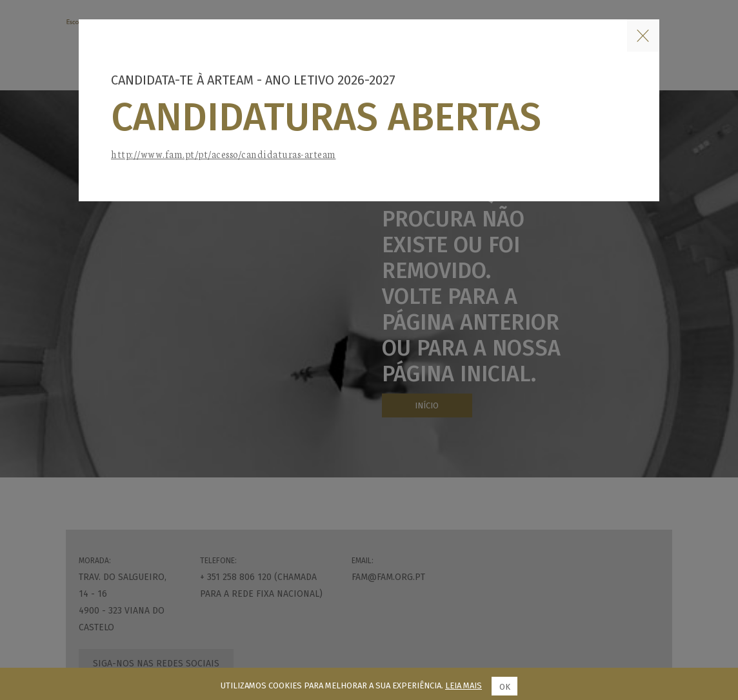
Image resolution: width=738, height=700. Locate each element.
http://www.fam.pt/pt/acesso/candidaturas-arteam (224, 154)
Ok (505, 687)
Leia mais (464, 685)
